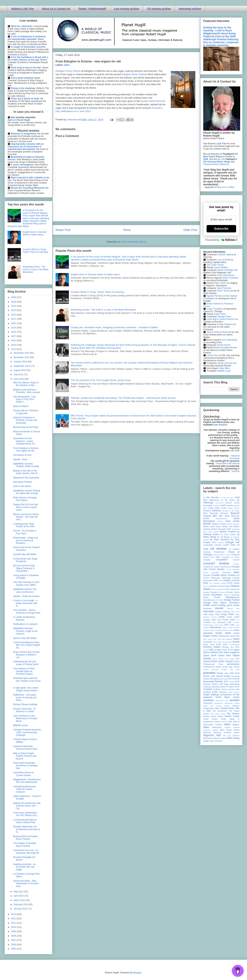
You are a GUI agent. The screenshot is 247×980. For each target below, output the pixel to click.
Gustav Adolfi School (152, 101)
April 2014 (19, 896)
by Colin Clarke (228, 534)
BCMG (206, 519)
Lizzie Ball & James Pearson (221, 319)
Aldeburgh (208, 503)
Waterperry (217, 727)
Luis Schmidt (224, 260)
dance (206, 573)
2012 (14, 919)
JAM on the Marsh (22, 486)
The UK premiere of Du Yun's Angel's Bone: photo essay (101, 380)
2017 (14, 336)
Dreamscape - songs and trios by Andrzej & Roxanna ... (25, 540)
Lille (214, 622)
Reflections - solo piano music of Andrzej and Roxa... (25, 697)
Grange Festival (232, 600)
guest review (233, 605)
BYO (214, 542)
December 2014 (22, 353)
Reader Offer (209, 676)
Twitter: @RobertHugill (92, 9)
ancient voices (232, 503)
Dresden (207, 575)
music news (223, 633)
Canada (218, 545)
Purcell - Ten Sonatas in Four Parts (25, 532)
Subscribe (221, 229)
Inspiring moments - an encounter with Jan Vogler (24, 867)
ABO (205, 500)
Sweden (236, 706)
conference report (211, 567)
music (231, 630)
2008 (14, 936)
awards (237, 506)
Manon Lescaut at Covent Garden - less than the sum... (26, 517)
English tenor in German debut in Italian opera (95, 274)
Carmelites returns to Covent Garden (23, 774)
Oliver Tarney (223, 291)
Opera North (210, 655)
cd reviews (234, 549)
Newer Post (63, 230)
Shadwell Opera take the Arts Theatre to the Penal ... (27, 681)
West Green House (230, 730)
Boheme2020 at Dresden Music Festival (25, 838)
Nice (215, 642)
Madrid (206, 628)
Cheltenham (219, 552)
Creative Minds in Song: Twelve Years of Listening (97, 292)
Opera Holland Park (213, 652)
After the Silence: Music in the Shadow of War (26, 384)
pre (231, 669)
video (227, 724)
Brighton (216, 524)
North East (209, 644)
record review (223, 676)
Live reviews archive (127, 9)
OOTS (230, 650)
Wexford (207, 732)
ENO (206, 583)
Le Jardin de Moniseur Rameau (24, 618)
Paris (221, 664)
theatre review (232, 716)
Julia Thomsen (224, 288)
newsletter (208, 642)
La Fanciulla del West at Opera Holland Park (25, 821)
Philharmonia (209, 667)
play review (234, 667)
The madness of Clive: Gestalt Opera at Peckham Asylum (24, 671)
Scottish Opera (220, 689)
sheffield (207, 692)
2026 (14, 297)
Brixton (215, 529)
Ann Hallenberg (229, 340)
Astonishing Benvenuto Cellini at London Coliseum (24, 789)
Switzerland (208, 708)
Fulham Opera (233, 592)
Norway (225, 647)
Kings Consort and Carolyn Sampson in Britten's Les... (26, 655)
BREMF (207, 524)
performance (233, 664)
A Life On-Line (211, 497)
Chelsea (207, 552)
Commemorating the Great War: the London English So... (27, 645)
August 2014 (20, 370)
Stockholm (208, 703)
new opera (208, 639)
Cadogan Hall (232, 542)
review (206, 679)
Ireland (218, 612)
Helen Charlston (230, 278)
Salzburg (207, 687)
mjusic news (228, 628)
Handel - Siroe (20, 459)
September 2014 (22, 366)
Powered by (221, 240)
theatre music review (213, 716)
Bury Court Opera (211, 532)
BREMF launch (21, 725)
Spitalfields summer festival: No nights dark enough (27, 492)
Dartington (215, 573)
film (224, 589)
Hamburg (207, 608)
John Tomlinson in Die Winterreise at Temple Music (25, 719)
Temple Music (228, 708)
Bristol (223, 524)
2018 (14, 332)
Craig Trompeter (215, 309)
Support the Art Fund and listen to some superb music (25, 507)
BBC (215, 516)
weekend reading (211, 730)
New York (217, 639)
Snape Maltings (211, 695)
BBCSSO (235, 516)
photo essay (222, 667)
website (236, 727)
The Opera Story (218, 714)
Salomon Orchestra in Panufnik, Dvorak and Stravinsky (25, 420)
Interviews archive (190, 9)
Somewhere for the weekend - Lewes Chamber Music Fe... (25, 441)
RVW (237, 682)
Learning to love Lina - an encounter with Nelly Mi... (27, 852)
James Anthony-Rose (217, 332)
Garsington (217, 595)
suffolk (227, 706)
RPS (226, 682)
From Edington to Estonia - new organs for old (26, 449)
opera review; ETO (220, 659)
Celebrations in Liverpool (25, 624)
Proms (220, 673)
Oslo (237, 659)
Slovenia (223, 692)
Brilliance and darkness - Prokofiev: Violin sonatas (27, 391)
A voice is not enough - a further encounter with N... (25, 603)
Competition (222, 560)
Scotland (208, 689)
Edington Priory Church (68, 71)
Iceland (230, 609)
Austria (230, 505)
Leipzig (206, 620)
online (224, 650)
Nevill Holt (235, 636)
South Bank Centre (227, 697)
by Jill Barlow (224, 537)
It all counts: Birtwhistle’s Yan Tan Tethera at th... (26, 814)
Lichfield (207, 622)
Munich (237, 628)
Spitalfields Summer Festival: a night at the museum (25, 631)
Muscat (225, 630)
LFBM (232, 620)
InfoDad (236, 471)
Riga (225, 679)
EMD (216, 580)
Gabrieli (207, 595)
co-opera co (227, 557)
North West (222, 644)
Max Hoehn (221, 283)
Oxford (207, 661)
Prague (224, 669)
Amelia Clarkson (225, 324)
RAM (232, 673)
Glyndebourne (233, 597)
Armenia (216, 506)
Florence (222, 592)
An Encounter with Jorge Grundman (25, 560)
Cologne (207, 560)
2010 (14, 927)
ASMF (223, 505)
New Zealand (227, 639)
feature (227, 586)
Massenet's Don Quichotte (26, 478)
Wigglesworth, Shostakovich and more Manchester (27, 781)
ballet (211, 508)
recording (235, 676)
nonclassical (227, 642)
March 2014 (20, 900)
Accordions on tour (22, 455)
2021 (14, 319)
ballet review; (234, 508)
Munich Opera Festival (212, 630)
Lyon (238, 625)
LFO (238, 620)
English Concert (231, 580)
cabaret (221, 542)
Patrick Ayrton (224, 345)
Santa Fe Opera (227, 687)
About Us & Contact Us (56, 9)
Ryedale (207, 684)
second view (234, 689)
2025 (14, 302)
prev (238, 669)
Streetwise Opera (232, 703)
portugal (215, 669)
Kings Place (228, 614)
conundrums (225, 567)
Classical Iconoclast (234, 457)
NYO (237, 647)
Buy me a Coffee (226, 187)
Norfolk (236, 642)
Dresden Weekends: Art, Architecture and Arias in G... (26, 829)
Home (127, 230)
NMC (219, 642)
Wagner (236, 725)
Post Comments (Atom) (134, 242)
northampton (234, 645)
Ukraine (224, 722)
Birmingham (209, 521)
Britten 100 (228, 526)
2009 (14, 931)
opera (237, 650)
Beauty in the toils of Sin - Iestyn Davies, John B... (26, 472)
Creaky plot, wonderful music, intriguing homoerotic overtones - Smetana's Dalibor (114, 327)
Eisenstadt (208, 580)
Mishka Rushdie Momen (225, 348)
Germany (235, 595)
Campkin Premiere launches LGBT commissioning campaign (27, 732)
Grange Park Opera (215, 603)
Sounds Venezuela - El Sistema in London (24, 710)
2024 (14, 306)
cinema (216, 555)
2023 (14, 310)
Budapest (236, 529)
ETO (230, 583)
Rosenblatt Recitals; (213, 682)
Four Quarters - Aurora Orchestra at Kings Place (27, 611)
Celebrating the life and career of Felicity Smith (26, 663)
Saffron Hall (217, 684)
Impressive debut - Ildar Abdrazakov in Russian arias (26, 884)
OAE (211, 650)
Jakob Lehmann (225, 363)
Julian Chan (220, 314)
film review (231, 589)
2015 (14, 345)
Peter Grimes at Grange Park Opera (25, 499)
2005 (14, 949)
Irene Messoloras (226, 275)
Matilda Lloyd (224, 371)
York (212, 741)
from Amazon (220, 425)
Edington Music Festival (134, 74)
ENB (221, 580)
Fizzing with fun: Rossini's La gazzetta (26, 412)
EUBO (237, 583)
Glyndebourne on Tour (213, 600)
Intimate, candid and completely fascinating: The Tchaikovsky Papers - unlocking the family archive (123, 398)
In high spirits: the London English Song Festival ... (26, 689)
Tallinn (217, 708)
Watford (228, 727)
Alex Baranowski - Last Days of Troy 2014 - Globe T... (24, 399)
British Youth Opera (212, 526)
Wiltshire (236, 736)
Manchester (216, 627)
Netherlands (224, 636)
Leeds (222, 617)
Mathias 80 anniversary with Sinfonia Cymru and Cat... (27, 806)
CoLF (237, 557)
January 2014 (21, 909)
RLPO (230, 679)
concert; (236, 564)
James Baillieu (221, 267)
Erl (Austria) (214, 583)
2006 (14, 945)
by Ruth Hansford (220, 540)
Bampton (207, 511)
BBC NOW (224, 516)
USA (230, 722)
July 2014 (19, 375)
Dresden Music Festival (224, 575)
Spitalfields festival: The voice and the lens (25, 591)
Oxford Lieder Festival (222, 661)
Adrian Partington (226, 270)
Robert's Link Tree (23, 9)
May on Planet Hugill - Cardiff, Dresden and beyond (25, 756)
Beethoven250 (222, 519)
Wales (206, 727)
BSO (229, 529)
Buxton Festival (228, 532)
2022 (14, 315)
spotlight (234, 700)
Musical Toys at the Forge (26, 427)
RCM (237, 673)
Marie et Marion (21, 406)
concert (236, 560)
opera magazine (231, 652)
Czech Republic (233, 569)
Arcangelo (208, 505)
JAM (205, 614)
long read (219, 625)
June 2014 (19, 379)
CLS (212, 557)
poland (206, 669)
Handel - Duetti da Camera (26, 596)
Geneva (227, 595)
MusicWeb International (228, 464)
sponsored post (222, 700)
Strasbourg (219, 703)
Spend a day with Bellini (25, 638)
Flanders (214, 592)
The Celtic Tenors (215, 265)
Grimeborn (234, 603)
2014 (14, 349)
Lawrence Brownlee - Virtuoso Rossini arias (25, 748)
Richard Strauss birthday (25, 704)
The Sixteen (233, 714)
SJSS (215, 692)
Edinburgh (215, 578)
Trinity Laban (228, 719)
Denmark (227, 572)
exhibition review (216, 586)
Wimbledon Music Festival (215, 738)
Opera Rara (225, 655)
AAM (237, 497)
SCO (237, 687)
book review (233, 521)
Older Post (190, 230)
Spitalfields (209, 700)
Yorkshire (218, 741)
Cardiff (226, 545)
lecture (214, 617)
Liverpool (222, 622)
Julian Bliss (224, 368)
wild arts (227, 736)
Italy (233, 612)
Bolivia (220, 521)
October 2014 (21, 362)
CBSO (233, 545)
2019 (14, 328)
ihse (238, 609)
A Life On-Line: (227, 498)
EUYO (206, 586)
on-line (217, 650)
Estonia (224, 583)
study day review (212, 706)
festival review (217, 589)
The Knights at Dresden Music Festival (25, 845)
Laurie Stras (212, 355)
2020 (14, 323)
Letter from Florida (220, 620)
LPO (226, 625)
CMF (218, 557)
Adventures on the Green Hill (224, 500)
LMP (229, 622)
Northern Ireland (212, 647)
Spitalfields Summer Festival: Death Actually (26, 465)
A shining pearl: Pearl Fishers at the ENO (24, 525)
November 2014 (22, 357)
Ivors (237, 612)
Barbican (216, 511)
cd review (218, 549)
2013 (14, 914)
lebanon (206, 617)
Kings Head (214, 614)
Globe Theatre (212, 597)
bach (205, 508)
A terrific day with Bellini (25, 554)
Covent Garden (217, 569)
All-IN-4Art (219, 503)
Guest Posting (218, 605)
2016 (14, 341)
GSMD (207, 605)
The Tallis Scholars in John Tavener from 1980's (26, 583)
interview (209, 611)
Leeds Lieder (233, 617)
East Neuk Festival (22, 482)
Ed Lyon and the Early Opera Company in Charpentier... (24, 568)
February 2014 (21, 905)
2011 (14, 923)
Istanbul (226, 612)
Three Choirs (210, 719)
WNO (230, 738)
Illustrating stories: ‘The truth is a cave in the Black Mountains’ (104, 310)
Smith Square (234, 692)
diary (237, 572)
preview (209, 673)
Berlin (237, 519)
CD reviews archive (159, 9)
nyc (232, 647)
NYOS (206, 650)
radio (226, 673)
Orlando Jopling (225, 255)
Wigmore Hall (212, 735)
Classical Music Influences (216, 164)
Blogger (137, 973)
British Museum (233, 524)
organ (232, 659)
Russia (231, 682)
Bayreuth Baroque (219, 513)
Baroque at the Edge (231, 511)
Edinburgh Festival (231, 578)
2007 (14, 940)
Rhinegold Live (216, 679)
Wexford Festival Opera (227, 732)
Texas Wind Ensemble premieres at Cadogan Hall (25, 766)
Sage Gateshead (232, 684)
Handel (219, 608)
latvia (237, 614)
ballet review (221, 508)
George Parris (224, 317)
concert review (216, 563)
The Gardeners (220, 711)
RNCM (236, 679)
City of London (225, 555)
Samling (216, 687)
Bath (205, 513)
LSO (232, 625)
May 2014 (19, 892)
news (67, 65)
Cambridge (208, 545)
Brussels (222, 529)
